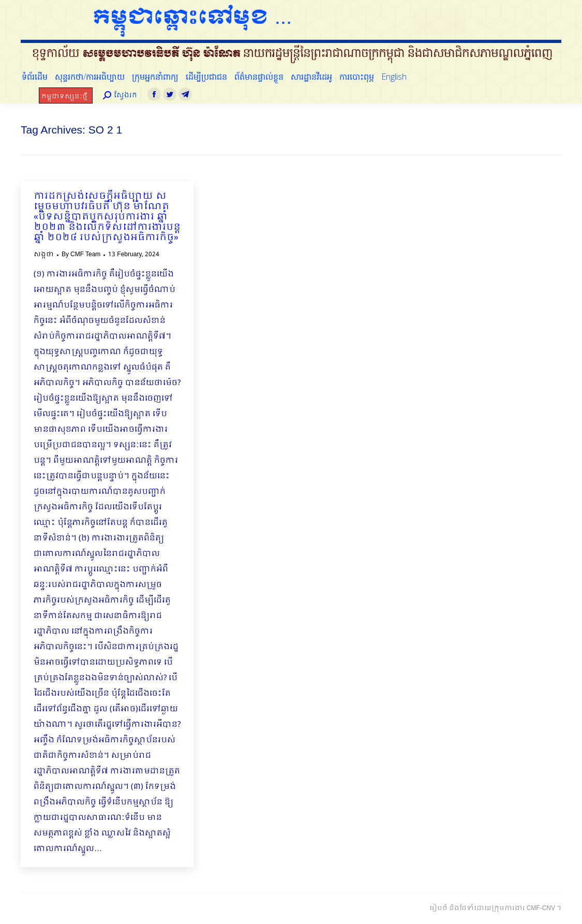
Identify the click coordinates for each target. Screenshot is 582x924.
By (81, 255)
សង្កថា (44, 255)
